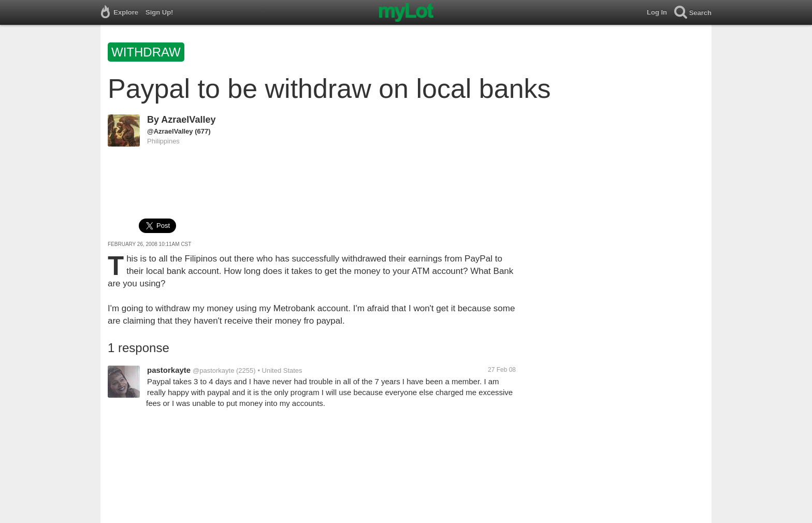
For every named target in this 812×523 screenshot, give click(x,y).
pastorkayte (169, 370)
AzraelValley (188, 120)
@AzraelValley (170, 131)
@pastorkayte (213, 371)
